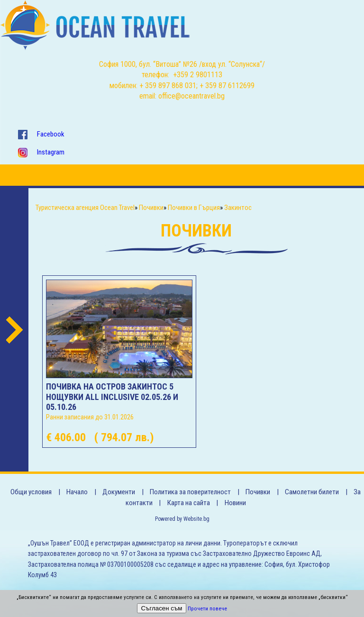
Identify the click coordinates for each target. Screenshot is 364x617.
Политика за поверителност (190, 492)
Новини (235, 503)
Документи (119, 492)
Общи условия (31, 492)
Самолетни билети (312, 492)
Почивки (258, 492)
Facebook (51, 134)
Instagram (51, 152)
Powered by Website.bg (182, 519)
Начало (77, 492)
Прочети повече (207, 609)
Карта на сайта (189, 503)
